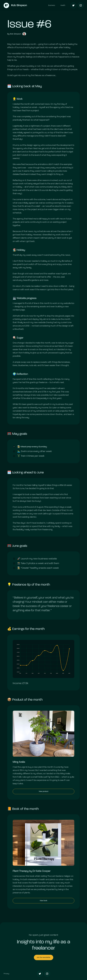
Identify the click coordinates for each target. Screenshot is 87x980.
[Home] (15, 5)
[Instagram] (81, 5)
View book (43, 901)
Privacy (6, 974)
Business (52, 5)
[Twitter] (73, 5)
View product (44, 792)
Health (63, 5)
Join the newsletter (44, 957)
